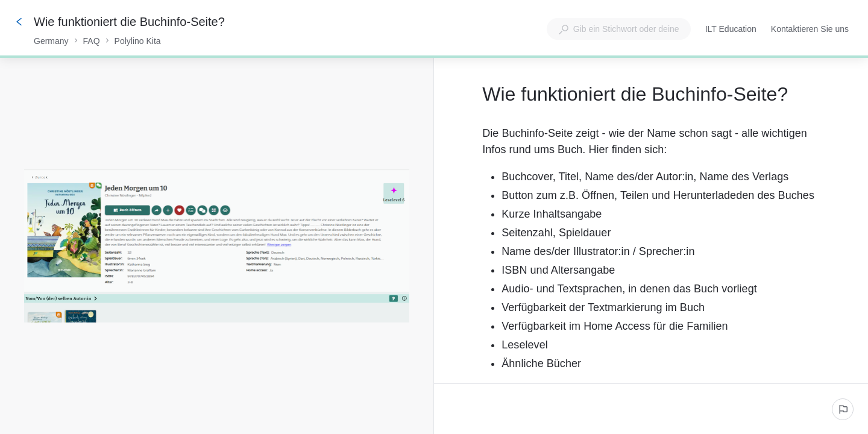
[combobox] (619, 29)
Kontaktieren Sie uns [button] (810, 29)
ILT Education (731, 30)
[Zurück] (19, 22)
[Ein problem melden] (843, 409)
